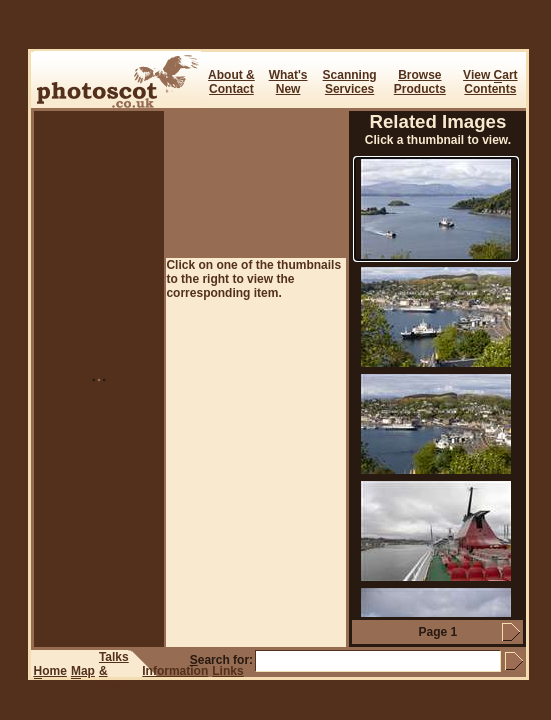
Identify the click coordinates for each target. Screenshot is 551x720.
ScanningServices (350, 82)
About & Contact (231, 82)
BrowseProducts (420, 82)
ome (50, 671)
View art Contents (490, 82)
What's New (288, 82)
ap (83, 671)
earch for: (221, 660)
